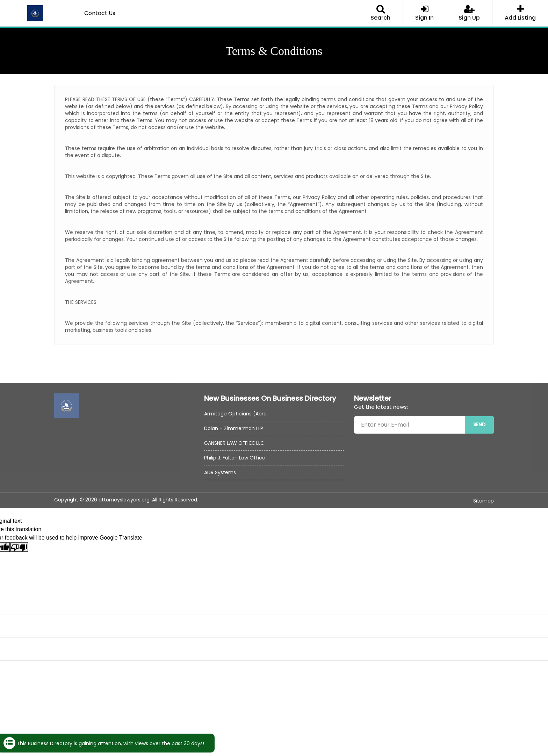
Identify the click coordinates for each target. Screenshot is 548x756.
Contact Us (100, 13)
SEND (479, 425)
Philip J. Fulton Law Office (235, 458)
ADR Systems (220, 472)
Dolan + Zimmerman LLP (234, 428)
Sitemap (484, 501)
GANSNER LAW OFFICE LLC (234, 443)
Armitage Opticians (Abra (235, 414)
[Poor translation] (19, 547)
